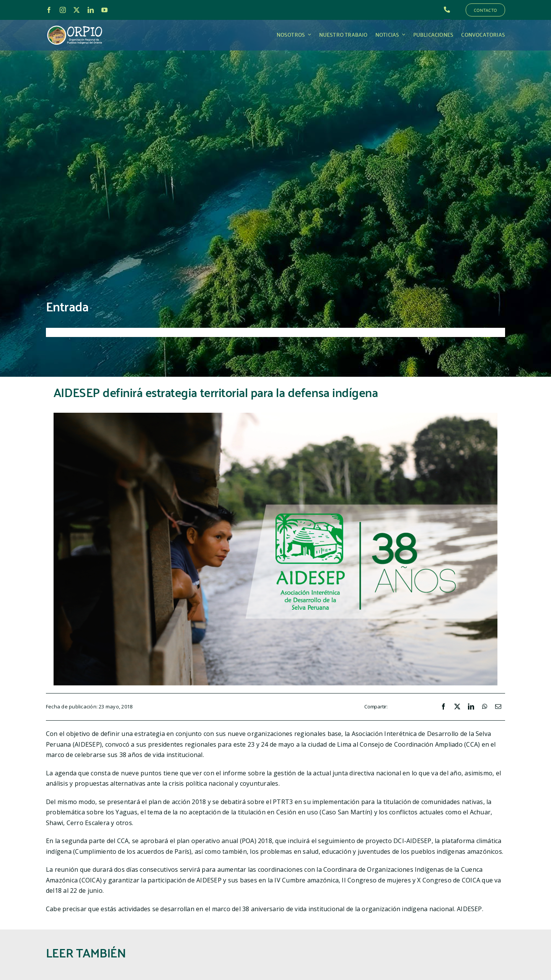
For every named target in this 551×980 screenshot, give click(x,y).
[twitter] (77, 10)
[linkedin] (91, 10)
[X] (457, 707)
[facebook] (49, 10)
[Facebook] (443, 707)
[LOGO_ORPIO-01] (75, 26)
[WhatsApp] (485, 707)
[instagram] (63, 10)
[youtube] (104, 10)
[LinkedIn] (471, 707)
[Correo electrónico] (498, 707)
